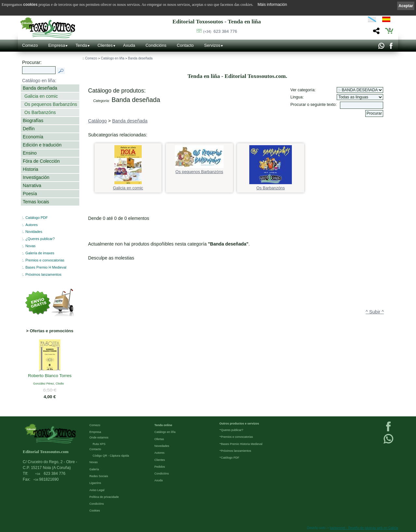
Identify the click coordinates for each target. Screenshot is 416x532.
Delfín (29, 129)
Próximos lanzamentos (43, 274)
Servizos (212, 45)
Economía (33, 137)
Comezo (30, 45)
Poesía (30, 194)
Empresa (57, 45)
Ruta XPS (99, 444)
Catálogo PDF (37, 218)
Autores (32, 225)
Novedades (162, 446)
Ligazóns (95, 483)
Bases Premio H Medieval (46, 267)
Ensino (30, 153)
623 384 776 (220, 31)
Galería (94, 469)
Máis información (272, 5)
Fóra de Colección (41, 161)
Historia (31, 169)
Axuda (129, 45)
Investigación (36, 177)
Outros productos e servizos (239, 424)
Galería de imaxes (40, 253)
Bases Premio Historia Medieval (242, 444)
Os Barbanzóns (40, 112)
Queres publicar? (232, 430)
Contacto (185, 45)
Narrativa (32, 185)
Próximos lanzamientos (236, 451)
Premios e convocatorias (45, 260)
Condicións (156, 45)
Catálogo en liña (112, 58)
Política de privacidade (104, 497)
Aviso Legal (97, 490)
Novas (30, 246)
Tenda (81, 45)
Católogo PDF (230, 458)
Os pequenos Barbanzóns (51, 104)
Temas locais (36, 202)
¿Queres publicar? (40, 239)
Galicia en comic (41, 96)
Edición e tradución (42, 145)
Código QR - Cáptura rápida (111, 456)
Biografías (33, 120)
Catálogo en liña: (39, 81)
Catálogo (97, 121)
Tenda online (163, 425)
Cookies (95, 511)
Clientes (105, 45)
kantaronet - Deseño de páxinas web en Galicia (364, 528)
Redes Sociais (99, 476)
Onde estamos (99, 437)
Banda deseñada (40, 88)
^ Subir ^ (375, 312)
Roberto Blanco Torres (50, 376)
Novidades (34, 232)
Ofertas (159, 439)
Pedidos (160, 467)
